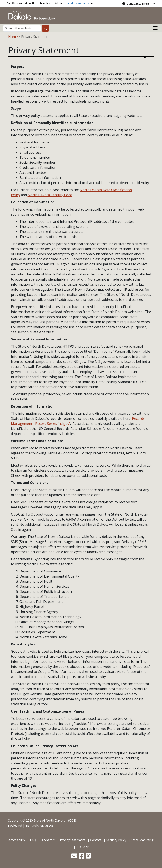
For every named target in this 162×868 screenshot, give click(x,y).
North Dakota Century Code (50, 195)
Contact (96, 840)
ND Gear (82, 847)
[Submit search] (45, 28)
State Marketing (142, 840)
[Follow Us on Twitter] (88, 856)
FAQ (33, 840)
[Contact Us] (74, 856)
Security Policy (116, 840)
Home (13, 37)
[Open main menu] (155, 28)
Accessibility (17, 840)
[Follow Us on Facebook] (82, 856)
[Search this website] (22, 28)
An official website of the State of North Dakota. (48, 3)
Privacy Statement (73, 840)
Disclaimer (48, 840)
